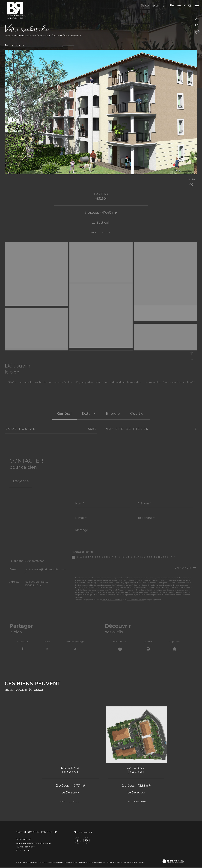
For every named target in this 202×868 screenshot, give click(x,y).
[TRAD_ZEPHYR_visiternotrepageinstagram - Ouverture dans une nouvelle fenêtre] (86, 841)
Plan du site (84, 863)
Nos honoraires (71, 863)
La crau (57, 36)
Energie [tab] (113, 414)
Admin (110, 863)
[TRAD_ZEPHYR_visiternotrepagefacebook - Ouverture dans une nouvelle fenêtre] (77, 841)
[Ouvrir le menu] (197, 6)
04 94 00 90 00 (34, 561)
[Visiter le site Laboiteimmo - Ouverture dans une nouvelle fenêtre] (173, 863)
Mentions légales (98, 863)
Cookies (142, 863)
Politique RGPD (131, 863)
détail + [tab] (89, 414)
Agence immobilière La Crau (20, 36)
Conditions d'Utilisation (135, 600)
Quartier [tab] (138, 414)
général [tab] (64, 414)
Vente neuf (44, 36)
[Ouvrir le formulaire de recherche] (179, 6)
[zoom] (36, 245)
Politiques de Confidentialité (112, 600)
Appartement (71, 36)
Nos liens (119, 863)
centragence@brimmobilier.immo (33, 844)
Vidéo (191, 179)
